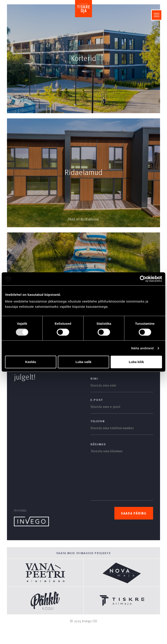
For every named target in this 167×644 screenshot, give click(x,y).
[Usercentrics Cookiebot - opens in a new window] (143, 279)
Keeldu (31, 362)
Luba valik (83, 362)
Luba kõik (136, 362)
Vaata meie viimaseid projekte (84, 553)
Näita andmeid (142, 348)
